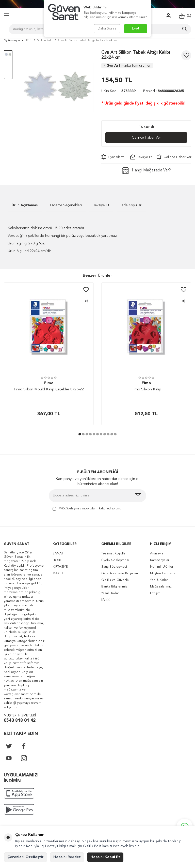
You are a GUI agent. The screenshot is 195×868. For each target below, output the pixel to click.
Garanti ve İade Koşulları (120, 573)
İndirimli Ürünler (162, 567)
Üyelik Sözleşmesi (115, 560)
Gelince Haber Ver (146, 138)
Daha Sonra (107, 28)
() (185, 16)
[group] (57, 87)
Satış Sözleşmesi (114, 567)
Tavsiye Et (141, 157)
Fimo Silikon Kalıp (146, 389)
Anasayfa (12, 40)
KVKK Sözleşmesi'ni (72, 509)
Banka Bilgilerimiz (114, 587)
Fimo (49, 383)
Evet (136, 28)
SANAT (58, 554)
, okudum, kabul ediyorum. (87, 509)
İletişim (155, 593)
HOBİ (28, 40)
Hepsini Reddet (67, 857)
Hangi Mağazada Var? (146, 171)
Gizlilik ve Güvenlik (115, 580)
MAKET (58, 573)
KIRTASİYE (60, 567)
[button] (80, 434)
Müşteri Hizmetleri (164, 573)
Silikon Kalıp (45, 40)
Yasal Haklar (110, 593)
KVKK (105, 600)
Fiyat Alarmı (113, 157)
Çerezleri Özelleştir (26, 857)
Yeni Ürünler (159, 580)
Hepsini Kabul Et (105, 857)
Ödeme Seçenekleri (66, 205)
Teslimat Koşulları (114, 554)
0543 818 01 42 (20, 721)
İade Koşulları (132, 205)
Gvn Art (127, 66)
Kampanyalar (160, 560)
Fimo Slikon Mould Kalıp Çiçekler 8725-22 (49, 389)
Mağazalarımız (161, 587)
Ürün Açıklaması (25, 205)
